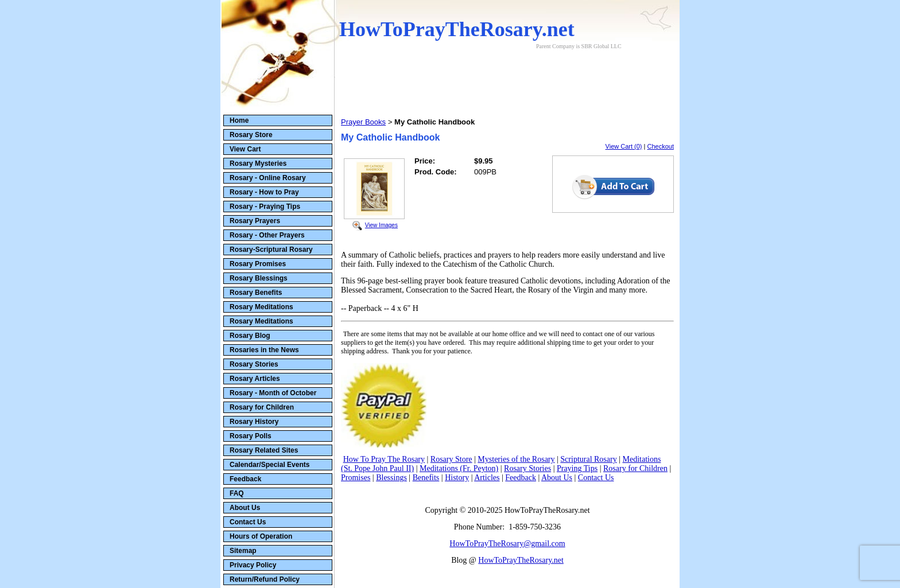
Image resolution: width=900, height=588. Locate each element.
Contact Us (248, 522)
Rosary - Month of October (273, 393)
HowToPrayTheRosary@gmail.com (507, 544)
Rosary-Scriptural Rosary (271, 250)
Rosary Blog (250, 336)
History (457, 478)
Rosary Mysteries (258, 163)
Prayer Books (363, 122)
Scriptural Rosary (588, 459)
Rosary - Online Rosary (268, 178)
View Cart (245, 149)
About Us (245, 508)
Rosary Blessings (259, 278)
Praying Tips (577, 468)
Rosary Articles (255, 379)
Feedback (245, 479)
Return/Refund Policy (265, 579)
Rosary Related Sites (264, 450)
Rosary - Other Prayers (267, 235)
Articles (487, 478)
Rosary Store (251, 135)
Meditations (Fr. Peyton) (459, 468)
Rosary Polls (251, 436)
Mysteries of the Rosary (516, 459)
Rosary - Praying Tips (265, 207)
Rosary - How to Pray (264, 192)
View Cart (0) (624, 146)
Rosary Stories (254, 364)
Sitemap (243, 551)
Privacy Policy (253, 565)
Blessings (391, 478)
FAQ (237, 493)
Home (239, 120)
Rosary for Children (262, 407)
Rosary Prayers (255, 221)
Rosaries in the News (264, 350)
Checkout (661, 146)
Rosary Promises (258, 264)
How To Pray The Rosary (384, 459)
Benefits (426, 478)
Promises (356, 478)
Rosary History (254, 422)
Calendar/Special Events (269, 465)
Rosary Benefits (256, 293)
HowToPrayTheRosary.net (521, 560)
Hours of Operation (261, 536)
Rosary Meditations (261, 307)
